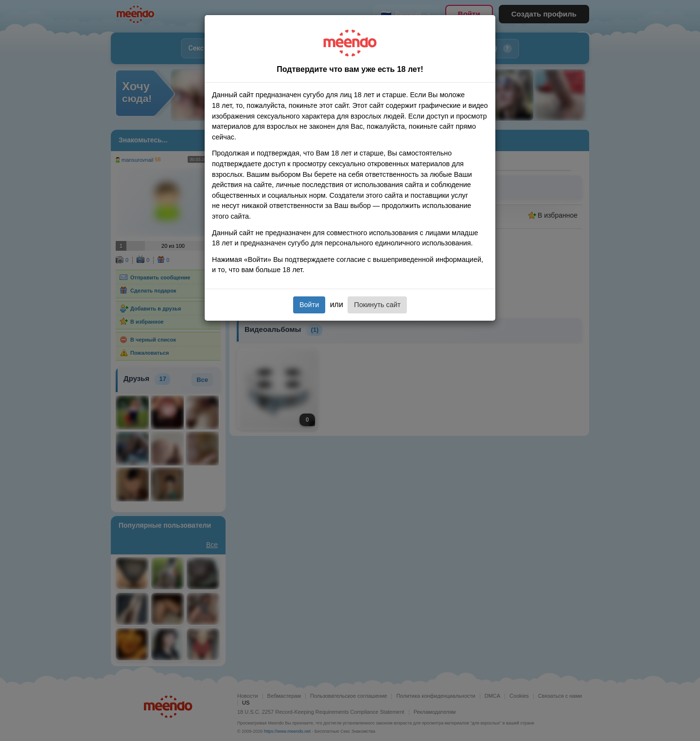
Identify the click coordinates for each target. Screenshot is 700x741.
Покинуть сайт (377, 305)
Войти (309, 305)
